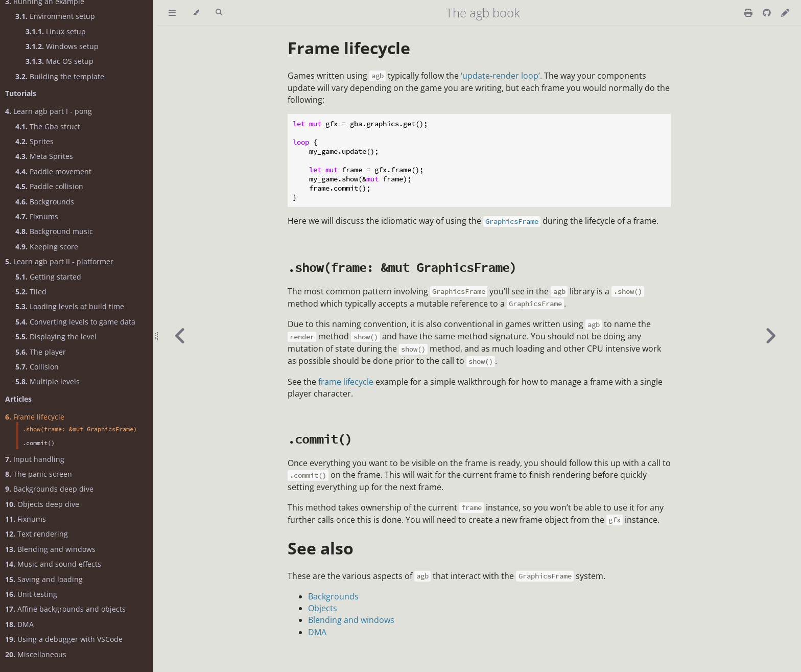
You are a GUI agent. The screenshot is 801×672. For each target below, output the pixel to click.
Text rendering (37, 534)
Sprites (34, 141)
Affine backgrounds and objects (65, 609)
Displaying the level (56, 337)
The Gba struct (48, 126)
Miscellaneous (36, 654)
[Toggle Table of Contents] (172, 13)
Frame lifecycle (35, 417)
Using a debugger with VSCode (64, 639)
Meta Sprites (44, 156)
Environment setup (55, 16)
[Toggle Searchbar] (219, 13)
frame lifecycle (346, 382)
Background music (54, 231)
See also (321, 548)
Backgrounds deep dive (49, 489)
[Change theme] (196, 13)
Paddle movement (53, 171)
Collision (37, 367)
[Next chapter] (770, 336)
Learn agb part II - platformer (59, 261)
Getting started (48, 277)
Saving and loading (44, 579)
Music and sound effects (53, 564)
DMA (19, 624)
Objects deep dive (42, 504)
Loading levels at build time (70, 306)
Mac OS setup (60, 61)
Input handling (35, 459)
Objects (323, 608)
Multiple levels (48, 381)
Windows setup (62, 46)
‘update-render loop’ (500, 76)
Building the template (60, 76)
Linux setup (56, 31)
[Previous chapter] (180, 336)
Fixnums (37, 216)
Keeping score (47, 247)
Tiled (31, 292)
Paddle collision (49, 186)
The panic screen (39, 474)
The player (41, 352)
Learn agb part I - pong (49, 111)
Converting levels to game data (75, 322)
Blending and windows (50, 549)
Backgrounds (45, 202)
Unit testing (31, 594)
